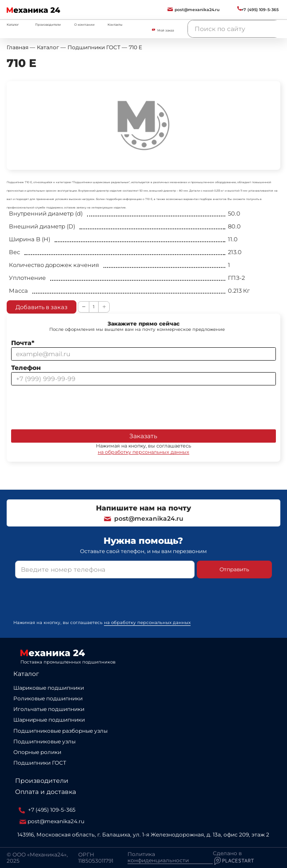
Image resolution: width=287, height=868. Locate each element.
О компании (84, 25)
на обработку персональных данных (143, 452)
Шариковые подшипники (49, 688)
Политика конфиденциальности (158, 857)
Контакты (115, 25)
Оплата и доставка (46, 792)
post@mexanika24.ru (143, 518)
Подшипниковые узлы (44, 741)
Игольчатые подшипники (49, 709)
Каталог (26, 674)
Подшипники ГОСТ (40, 763)
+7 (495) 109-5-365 (47, 810)
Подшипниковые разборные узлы (60, 731)
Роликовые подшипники (48, 698)
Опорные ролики (37, 752)
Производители (48, 25)
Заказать (143, 436)
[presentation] (79, 406)
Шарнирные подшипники (49, 720)
